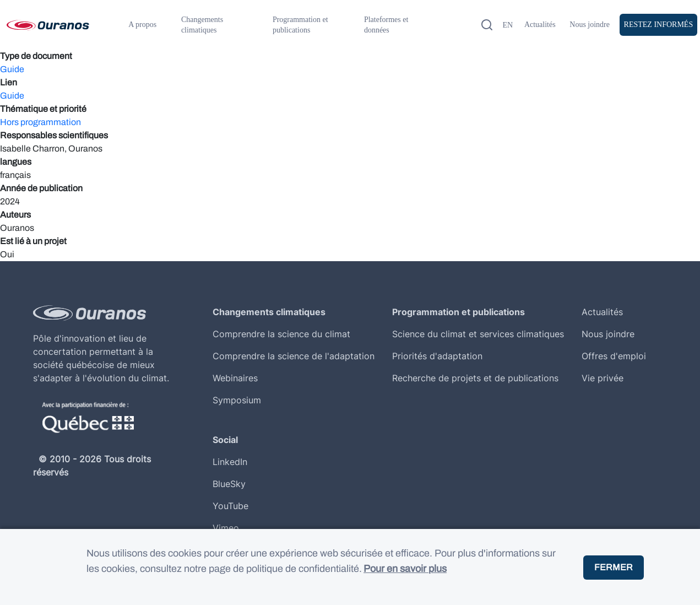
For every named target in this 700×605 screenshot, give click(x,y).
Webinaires (235, 378)
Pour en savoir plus (405, 576)
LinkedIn (230, 462)
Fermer (614, 574)
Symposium (237, 400)
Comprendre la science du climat (281, 334)
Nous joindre (590, 25)
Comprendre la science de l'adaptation (294, 356)
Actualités (540, 25)
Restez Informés (659, 25)
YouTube (230, 506)
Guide (12, 69)
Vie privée (603, 378)
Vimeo (226, 528)
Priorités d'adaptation (437, 356)
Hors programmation (40, 122)
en (508, 25)
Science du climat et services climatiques (478, 334)
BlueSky (229, 484)
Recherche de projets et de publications (475, 378)
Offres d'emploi (614, 356)
